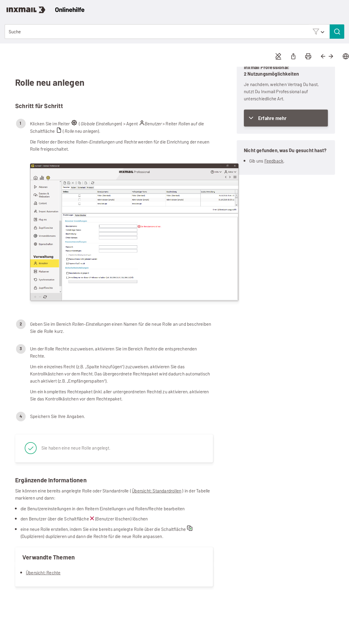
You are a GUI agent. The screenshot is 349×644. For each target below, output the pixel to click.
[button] (318, 31)
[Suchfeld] (174, 32)
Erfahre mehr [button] (272, 118)
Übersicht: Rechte (43, 573)
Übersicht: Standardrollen (157, 491)
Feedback (274, 161)
